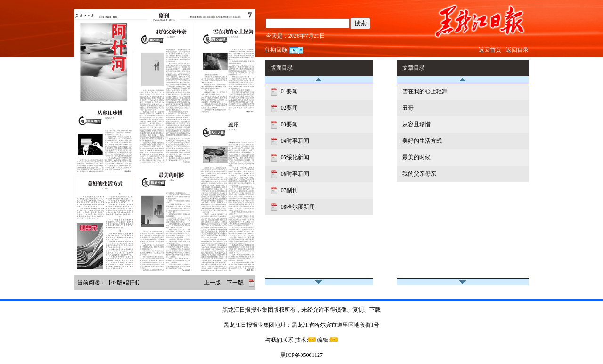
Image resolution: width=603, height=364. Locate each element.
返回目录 (517, 50)
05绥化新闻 (294, 157)
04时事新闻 (294, 141)
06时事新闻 (294, 174)
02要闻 (289, 108)
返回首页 (490, 50)
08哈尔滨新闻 (297, 207)
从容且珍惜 (416, 124)
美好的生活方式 (422, 141)
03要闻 (289, 124)
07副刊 (289, 190)
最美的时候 (416, 157)
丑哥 (408, 108)
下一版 (235, 283)
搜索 (360, 23)
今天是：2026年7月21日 (295, 36)
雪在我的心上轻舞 (425, 91)
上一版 (212, 283)
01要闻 (289, 91)
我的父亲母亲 (419, 174)
